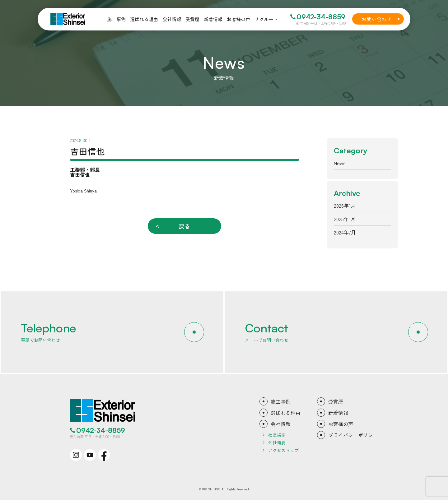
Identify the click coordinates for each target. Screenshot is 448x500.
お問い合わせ (382, 19)
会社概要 (277, 442)
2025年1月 (345, 219)
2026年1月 (345, 206)
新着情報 (338, 413)
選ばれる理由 (286, 413)
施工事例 (281, 401)
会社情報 (281, 424)
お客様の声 (341, 424)
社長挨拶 (277, 435)
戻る (184, 226)
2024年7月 (345, 232)
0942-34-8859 (321, 17)
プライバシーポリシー (353, 435)
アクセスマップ (283, 450)
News (340, 163)
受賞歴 (336, 401)
